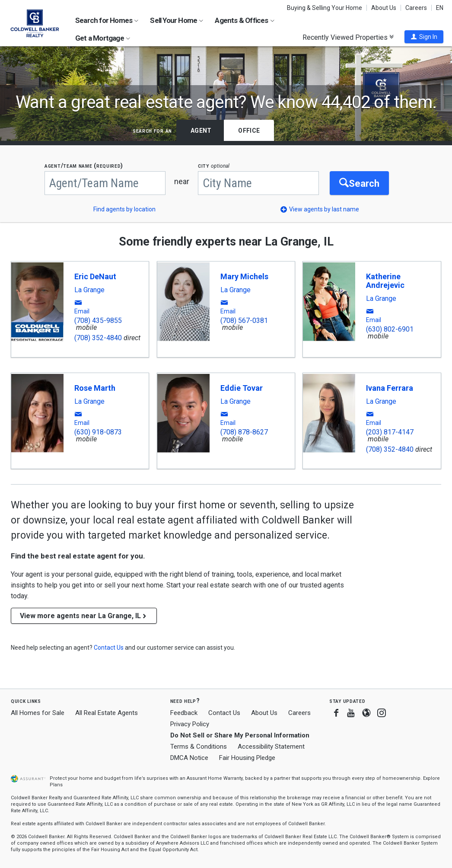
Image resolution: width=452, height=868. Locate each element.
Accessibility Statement (271, 747)
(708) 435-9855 (98, 321)
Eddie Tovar (242, 388)
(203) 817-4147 (390, 432)
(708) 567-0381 (244, 321)
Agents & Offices (244, 20)
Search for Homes (107, 20)
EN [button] (440, 8)
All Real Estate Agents (107, 713)
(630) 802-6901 (390, 329)
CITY (214, 166)
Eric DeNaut (95, 276)
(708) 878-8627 (244, 432)
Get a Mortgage (103, 38)
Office (249, 131)
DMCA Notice (189, 758)
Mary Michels (244, 276)
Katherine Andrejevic (385, 281)
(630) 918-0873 (98, 432)
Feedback (184, 713)
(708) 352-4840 (98, 338)
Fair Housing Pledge (247, 758)
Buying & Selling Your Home (325, 8)
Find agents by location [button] (124, 209)
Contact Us (224, 713)
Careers (416, 8)
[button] (424, 37)
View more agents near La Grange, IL (84, 616)
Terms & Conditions (199, 747)
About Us (384, 8)
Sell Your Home (177, 20)
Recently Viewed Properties (348, 37)
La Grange (89, 290)
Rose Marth (95, 388)
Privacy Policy (190, 724)
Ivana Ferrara (390, 388)
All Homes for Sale (38, 713)
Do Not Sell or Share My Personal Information (240, 735)
